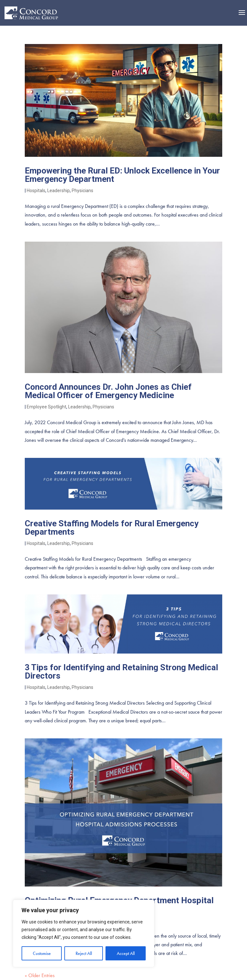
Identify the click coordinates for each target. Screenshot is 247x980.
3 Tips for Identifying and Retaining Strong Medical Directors (121, 672)
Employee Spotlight (46, 407)
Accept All (126, 953)
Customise (42, 953)
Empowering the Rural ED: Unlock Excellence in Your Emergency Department (122, 175)
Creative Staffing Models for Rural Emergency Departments (112, 528)
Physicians (82, 191)
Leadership (59, 191)
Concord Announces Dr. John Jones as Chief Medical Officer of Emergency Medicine (108, 391)
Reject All (84, 953)
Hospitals (36, 191)
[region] (84, 933)
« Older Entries (40, 975)
